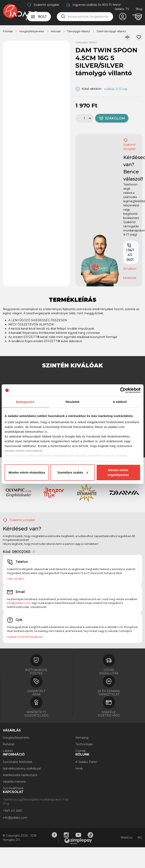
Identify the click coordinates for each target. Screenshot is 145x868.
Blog (139, 9)
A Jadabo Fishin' (86, 762)
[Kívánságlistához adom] (139, 37)
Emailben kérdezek (130, 273)
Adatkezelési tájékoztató (20, 775)
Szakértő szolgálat (46, 5)
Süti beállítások (13, 788)
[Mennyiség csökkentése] (78, 118)
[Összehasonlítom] (127, 37)
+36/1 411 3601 (130, 252)
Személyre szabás (73, 472)
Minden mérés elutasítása (27, 472)
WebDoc (127, 838)
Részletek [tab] (72, 402)
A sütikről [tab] (120, 402)
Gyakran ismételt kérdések (25, 637)
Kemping (82, 738)
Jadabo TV (122, 9)
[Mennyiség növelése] (91, 118)
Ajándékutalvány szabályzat (22, 768)
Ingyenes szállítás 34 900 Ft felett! (97, 5)
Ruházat (9, 744)
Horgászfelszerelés (16, 738)
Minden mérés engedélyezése (118, 472)
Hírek (79, 768)
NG (140, 838)
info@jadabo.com (19, 603)
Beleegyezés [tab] (25, 402)
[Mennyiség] (84, 118)
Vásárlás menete (14, 782)
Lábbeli (8, 751)
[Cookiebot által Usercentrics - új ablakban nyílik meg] (123, 390)
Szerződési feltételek (17, 762)
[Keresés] (63, 17)
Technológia (84, 744)
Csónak (80, 751)
